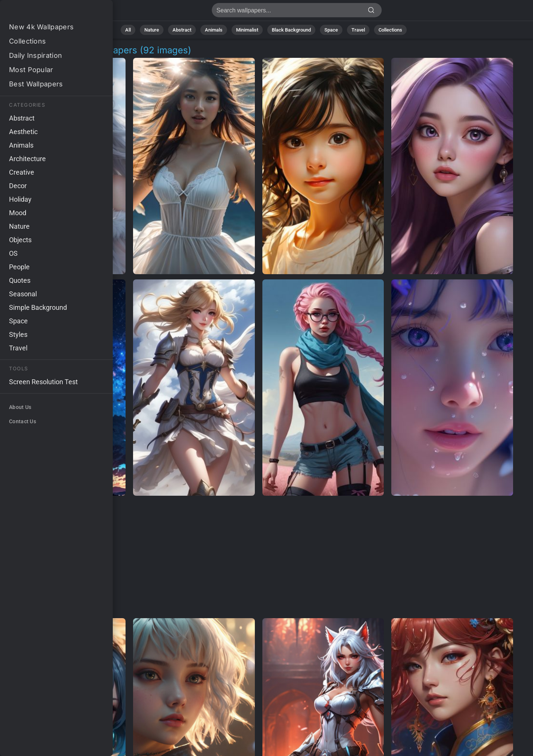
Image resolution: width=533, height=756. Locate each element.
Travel (358, 30)
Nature (152, 30)
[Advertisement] (259, 557)
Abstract (182, 30)
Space (331, 30)
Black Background (291, 30)
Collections (390, 30)
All (128, 30)
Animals (214, 30)
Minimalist (247, 30)
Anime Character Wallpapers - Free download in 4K (45, 12)
